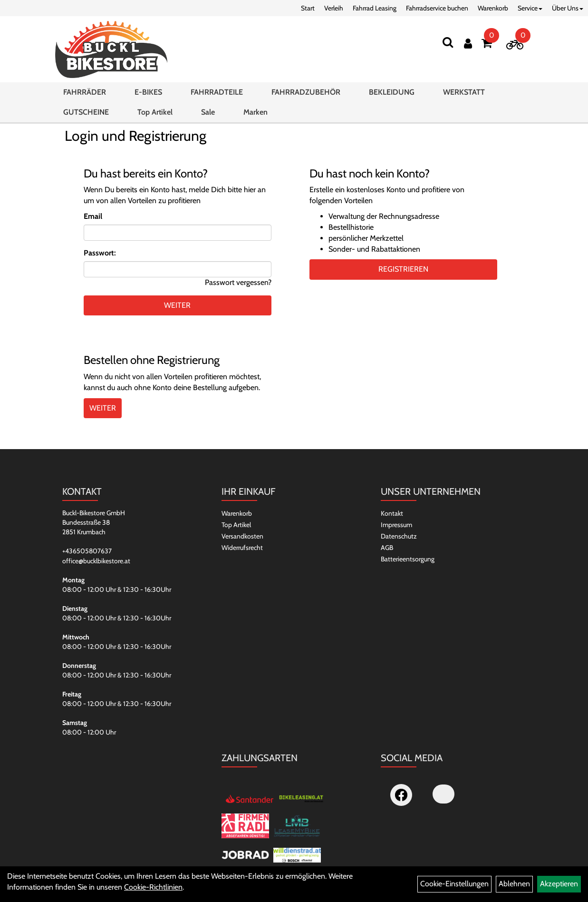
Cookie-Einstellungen (454, 884)
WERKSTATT (464, 92)
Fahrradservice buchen (437, 8)
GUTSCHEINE (86, 112)
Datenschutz (399, 536)
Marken (255, 112)
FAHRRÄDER (85, 92)
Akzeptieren (559, 884)
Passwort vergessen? (238, 282)
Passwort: (100, 253)
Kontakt (392, 513)
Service (530, 8)
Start (308, 8)
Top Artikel (155, 112)
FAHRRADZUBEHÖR (306, 92)
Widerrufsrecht (242, 548)
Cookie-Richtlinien (153, 887)
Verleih (334, 8)
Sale (208, 112)
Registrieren (403, 269)
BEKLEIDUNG (392, 92)
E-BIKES (148, 92)
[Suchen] (448, 42)
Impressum (396, 525)
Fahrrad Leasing (375, 8)
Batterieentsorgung (408, 559)
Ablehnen (514, 884)
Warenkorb (493, 8)
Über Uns (568, 8)
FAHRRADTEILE (217, 92)
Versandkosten (242, 536)
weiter (177, 305)
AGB (387, 548)
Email (93, 216)
